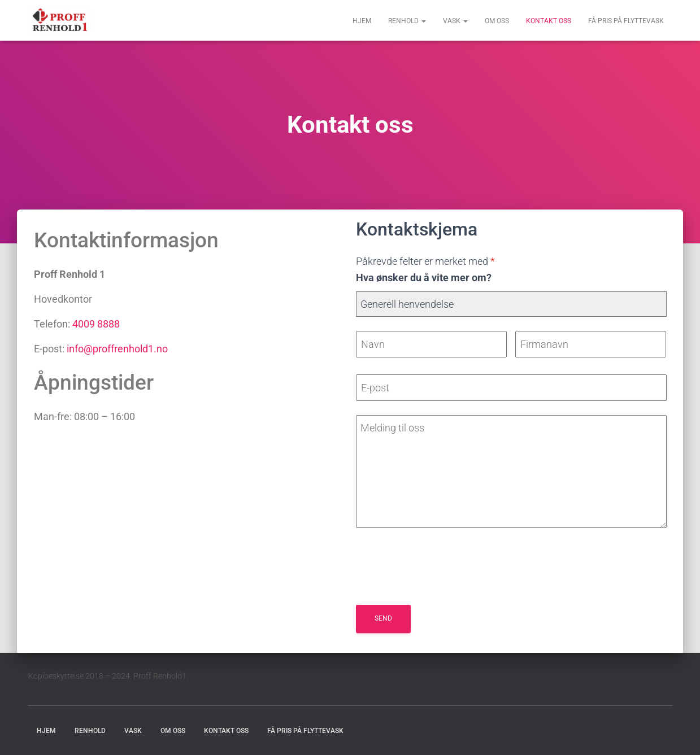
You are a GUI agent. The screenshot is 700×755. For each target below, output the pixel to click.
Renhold (407, 21)
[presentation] (442, 569)
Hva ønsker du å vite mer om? (424, 278)
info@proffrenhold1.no (117, 349)
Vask (455, 21)
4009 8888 (96, 324)
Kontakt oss (549, 21)
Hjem (362, 21)
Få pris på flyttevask (626, 21)
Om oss (497, 21)
